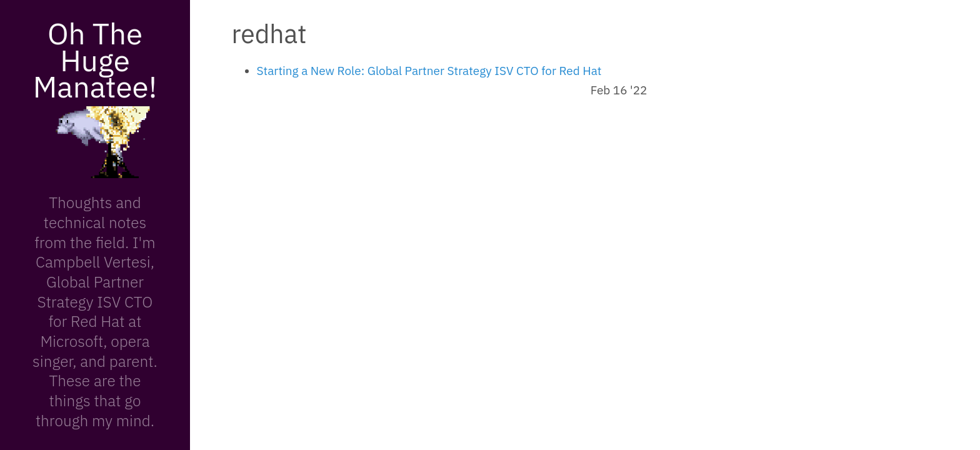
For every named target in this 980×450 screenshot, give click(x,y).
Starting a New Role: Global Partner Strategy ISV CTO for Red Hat (429, 71)
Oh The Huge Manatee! (95, 60)
